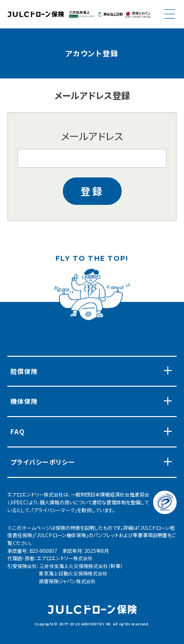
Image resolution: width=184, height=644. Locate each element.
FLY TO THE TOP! (92, 260)
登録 (92, 191)
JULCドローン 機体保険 (36, 14)
